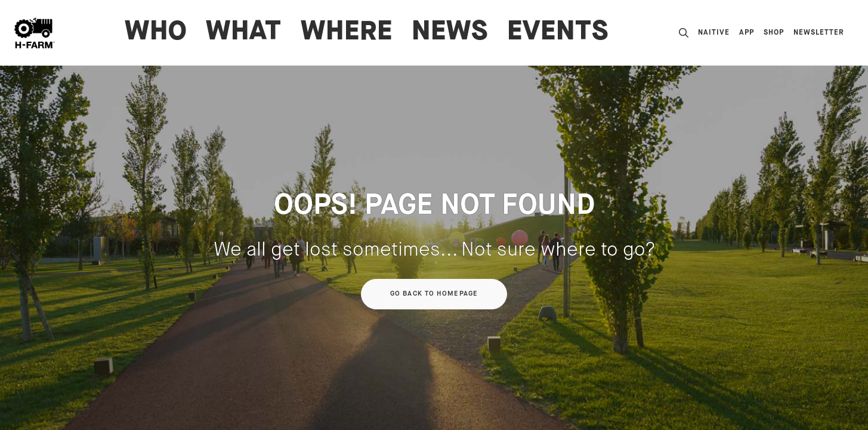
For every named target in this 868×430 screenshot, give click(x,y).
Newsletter (819, 33)
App (747, 33)
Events (558, 33)
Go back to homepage (434, 294)
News (450, 33)
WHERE (347, 33)
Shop (774, 33)
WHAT (244, 33)
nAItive (714, 33)
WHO (156, 33)
